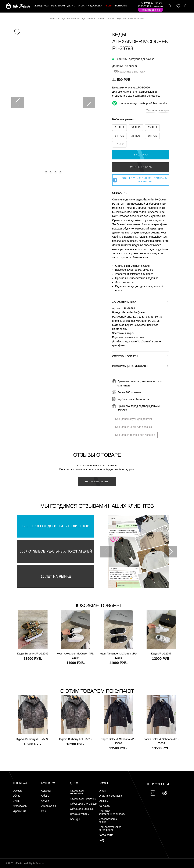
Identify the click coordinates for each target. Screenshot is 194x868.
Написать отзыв (97, 482)
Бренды (75, 819)
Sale (44, 811)
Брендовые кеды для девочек (133, 427)
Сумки (16, 801)
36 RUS (152, 136)
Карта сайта (106, 835)
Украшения (19, 811)
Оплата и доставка (110, 796)
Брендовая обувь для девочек (134, 419)
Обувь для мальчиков (83, 804)
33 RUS (152, 127)
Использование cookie (108, 821)
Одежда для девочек (83, 799)
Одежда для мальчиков (78, 792)
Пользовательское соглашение (110, 829)
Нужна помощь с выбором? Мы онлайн (140, 103)
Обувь (16, 796)
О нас (102, 791)
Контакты (104, 806)
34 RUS (119, 136)
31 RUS (119, 127)
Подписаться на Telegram (43, 859)
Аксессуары (20, 806)
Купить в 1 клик (141, 167)
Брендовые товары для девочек (135, 435)
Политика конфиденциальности (112, 813)
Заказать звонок (151, 10)
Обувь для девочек (82, 809)
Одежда (17, 791)
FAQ (101, 840)
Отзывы (104, 801)
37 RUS (119, 144)
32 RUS (136, 127)
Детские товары (80, 814)
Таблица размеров (158, 110)
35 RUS (136, 136)
